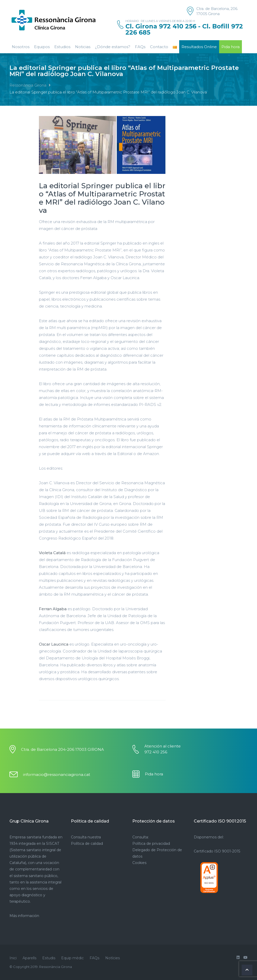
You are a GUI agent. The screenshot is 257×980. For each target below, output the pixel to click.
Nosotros (21, 47)
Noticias (83, 47)
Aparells (29, 958)
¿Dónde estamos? (113, 47)
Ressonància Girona (28, 85)
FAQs (140, 47)
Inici (13, 958)
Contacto (159, 47)
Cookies (139, 863)
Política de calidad (87, 844)
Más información (24, 916)
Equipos (42, 47)
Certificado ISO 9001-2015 (217, 851)
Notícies (113, 958)
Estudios (62, 47)
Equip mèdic (72, 958)
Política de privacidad (151, 844)
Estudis (49, 958)
